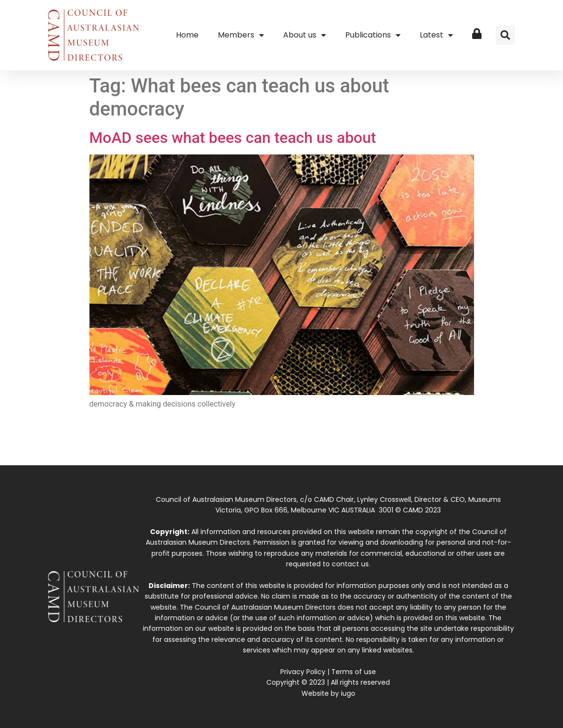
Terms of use (354, 672)
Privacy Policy (303, 672)
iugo (348, 693)
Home (187, 35)
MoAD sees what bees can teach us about (233, 138)
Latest (436, 35)
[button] (505, 35)
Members (241, 35)
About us (305, 35)
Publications (373, 35)
